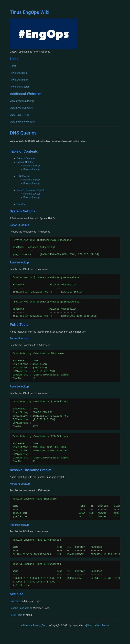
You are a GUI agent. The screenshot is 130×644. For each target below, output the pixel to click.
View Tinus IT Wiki (19, 115)
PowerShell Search (20, 87)
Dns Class (15, 601)
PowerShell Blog (18, 73)
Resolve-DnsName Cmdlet (30, 190)
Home (13, 66)
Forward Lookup (32, 194)
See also (21, 204)
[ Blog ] (90, 625)
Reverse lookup (31, 169)
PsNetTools (23, 176)
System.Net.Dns (25, 162)
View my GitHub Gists (21, 108)
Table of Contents (26, 159)
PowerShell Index (19, 80)
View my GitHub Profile (22, 101)
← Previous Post (30, 625)
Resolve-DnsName (19, 608)
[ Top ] (44, 625)
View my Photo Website (22, 122)
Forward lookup (32, 166)
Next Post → (103, 625)
